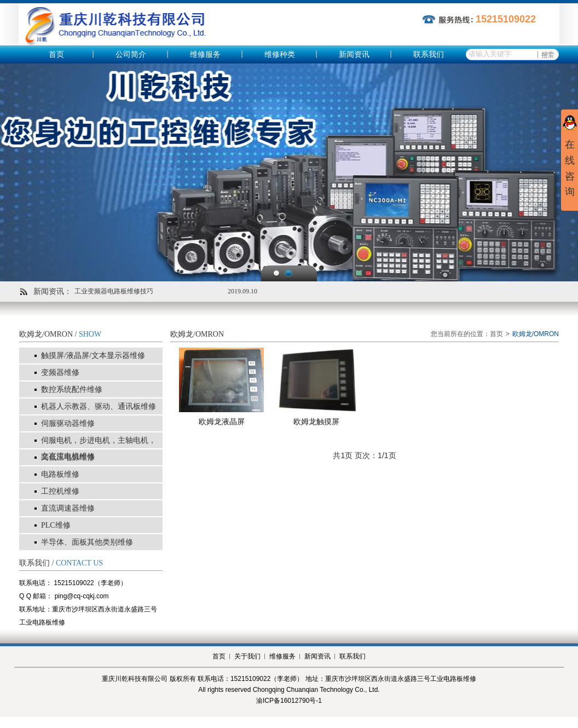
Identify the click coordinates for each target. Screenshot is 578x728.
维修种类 (280, 54)
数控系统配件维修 (72, 389)
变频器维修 (60, 372)
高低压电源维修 (68, 457)
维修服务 (205, 54)
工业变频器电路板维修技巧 (114, 291)
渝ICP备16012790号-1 (289, 701)
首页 (56, 54)
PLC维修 (56, 525)
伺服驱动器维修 (68, 423)
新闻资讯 (354, 54)
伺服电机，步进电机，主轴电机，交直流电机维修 (99, 448)
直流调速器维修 (68, 508)
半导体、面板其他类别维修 (87, 542)
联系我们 (429, 54)
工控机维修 (60, 491)
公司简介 (131, 54)
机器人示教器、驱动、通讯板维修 (99, 406)
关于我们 (247, 656)
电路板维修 (60, 474)
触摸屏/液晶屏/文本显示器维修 (93, 356)
